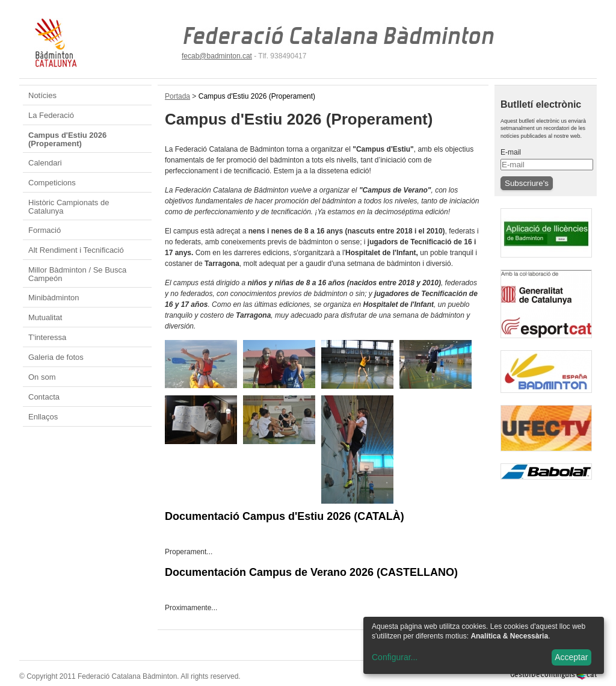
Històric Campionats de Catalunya (69, 207)
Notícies (42, 95)
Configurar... (395, 657)
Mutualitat (45, 317)
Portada (177, 96)
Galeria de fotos (56, 357)
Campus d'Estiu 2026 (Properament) (67, 139)
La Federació (51, 115)
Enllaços (43, 417)
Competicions (52, 183)
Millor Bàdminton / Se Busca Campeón (77, 274)
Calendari (45, 163)
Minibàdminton (54, 298)
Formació (45, 230)
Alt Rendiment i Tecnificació (76, 250)
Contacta (44, 397)
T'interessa (47, 337)
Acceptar (571, 657)
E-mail (511, 152)
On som (42, 377)
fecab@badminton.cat (217, 56)
